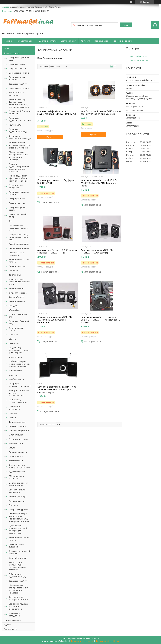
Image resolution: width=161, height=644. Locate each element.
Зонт (11, 221)
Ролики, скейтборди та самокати (20, 112)
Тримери (13, 413)
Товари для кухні (17, 64)
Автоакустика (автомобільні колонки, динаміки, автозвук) (18, 566)
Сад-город (14, 505)
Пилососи (13, 335)
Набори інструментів (19, 431)
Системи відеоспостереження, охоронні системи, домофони (19, 168)
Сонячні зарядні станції (16, 329)
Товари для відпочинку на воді (18, 130)
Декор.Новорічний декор (18, 215)
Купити (50, 137)
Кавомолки (14, 343)
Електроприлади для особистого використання (19, 606)
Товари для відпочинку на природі (20, 385)
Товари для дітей (17, 199)
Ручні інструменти (17, 426)
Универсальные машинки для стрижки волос (19, 282)
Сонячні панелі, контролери (16, 186)
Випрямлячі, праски (18, 293)
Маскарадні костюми (19, 73)
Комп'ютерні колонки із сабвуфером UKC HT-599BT (56, 182)
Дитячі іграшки (16, 435)
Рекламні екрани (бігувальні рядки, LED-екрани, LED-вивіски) (19, 145)
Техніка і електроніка (19, 88)
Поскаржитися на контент (82, 641)
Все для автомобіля (18, 84)
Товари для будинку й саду (19, 59)
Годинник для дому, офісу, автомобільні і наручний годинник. (18, 178)
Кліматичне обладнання (15, 408)
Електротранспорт (18, 266)
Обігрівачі (13, 270)
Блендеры (14, 306)
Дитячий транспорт (18, 558)
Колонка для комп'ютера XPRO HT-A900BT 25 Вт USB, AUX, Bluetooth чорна (99, 183)
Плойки (12, 418)
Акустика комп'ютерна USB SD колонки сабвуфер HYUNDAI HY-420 (57, 251)
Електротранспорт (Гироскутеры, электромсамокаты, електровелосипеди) (19, 103)
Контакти (85, 41)
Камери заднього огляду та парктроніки (19, 466)
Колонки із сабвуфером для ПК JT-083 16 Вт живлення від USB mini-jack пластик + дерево (57, 389)
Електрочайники (17, 301)
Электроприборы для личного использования (19, 393)
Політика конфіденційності (107, 641)
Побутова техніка (17, 69)
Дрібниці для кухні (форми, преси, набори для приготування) (19, 364)
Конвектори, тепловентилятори (18, 401)
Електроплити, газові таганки (19, 261)
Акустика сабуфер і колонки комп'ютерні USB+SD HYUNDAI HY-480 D (57, 114)
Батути (12, 448)
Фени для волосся (17, 422)
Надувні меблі (15, 125)
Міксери (12, 339)
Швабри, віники (16, 379)
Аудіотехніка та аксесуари (16, 94)
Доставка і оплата (48, 41)
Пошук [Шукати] (126, 25)
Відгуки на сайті (69, 41)
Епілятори (13, 375)
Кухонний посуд (16, 297)
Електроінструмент (18, 452)
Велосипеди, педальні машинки (19, 552)
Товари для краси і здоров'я (17, 78)
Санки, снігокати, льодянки (17, 545)
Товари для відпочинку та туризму (20, 119)
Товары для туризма (18, 509)
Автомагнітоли (16, 461)
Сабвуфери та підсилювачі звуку (17, 575)
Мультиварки (15, 357)
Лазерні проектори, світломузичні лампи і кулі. (19, 237)
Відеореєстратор (17, 472)
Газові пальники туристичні (17, 254)
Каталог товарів (25, 41)
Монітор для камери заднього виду (18, 484)
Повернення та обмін (123, 41)
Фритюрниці (15, 275)
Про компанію (101, 41)
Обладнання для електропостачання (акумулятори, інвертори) (18, 156)
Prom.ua (95, 638)
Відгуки (7, 625)
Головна (8, 41)
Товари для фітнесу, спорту (18, 209)
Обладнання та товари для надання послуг (18, 228)
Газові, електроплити (19, 244)
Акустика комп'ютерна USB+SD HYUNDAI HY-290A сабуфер (97, 251)
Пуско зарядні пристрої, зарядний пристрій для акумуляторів (18, 529)
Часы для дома (16, 443)
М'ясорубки (14, 310)
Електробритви (16, 288)
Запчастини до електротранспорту (18, 598)
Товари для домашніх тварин (19, 193)
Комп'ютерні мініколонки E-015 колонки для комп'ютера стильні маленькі (101, 113)
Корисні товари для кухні (18, 316)
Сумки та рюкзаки (17, 203)
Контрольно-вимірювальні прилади (20, 137)
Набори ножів (15, 371)
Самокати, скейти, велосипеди (17, 491)
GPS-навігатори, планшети (16, 477)
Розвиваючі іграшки (18, 439)
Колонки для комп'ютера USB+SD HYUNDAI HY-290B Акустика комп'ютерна (55, 320)
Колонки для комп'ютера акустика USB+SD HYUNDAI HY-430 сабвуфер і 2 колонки (101, 320)
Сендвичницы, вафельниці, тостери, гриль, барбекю (19, 350)
